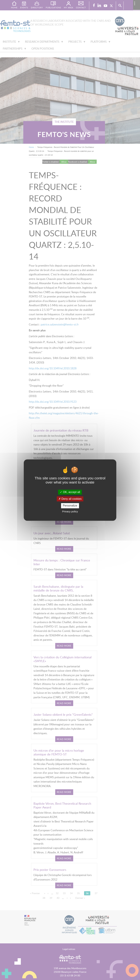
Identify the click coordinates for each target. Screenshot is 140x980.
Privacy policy (70, 511)
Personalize (70, 506)
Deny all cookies (70, 499)
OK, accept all (70, 492)
